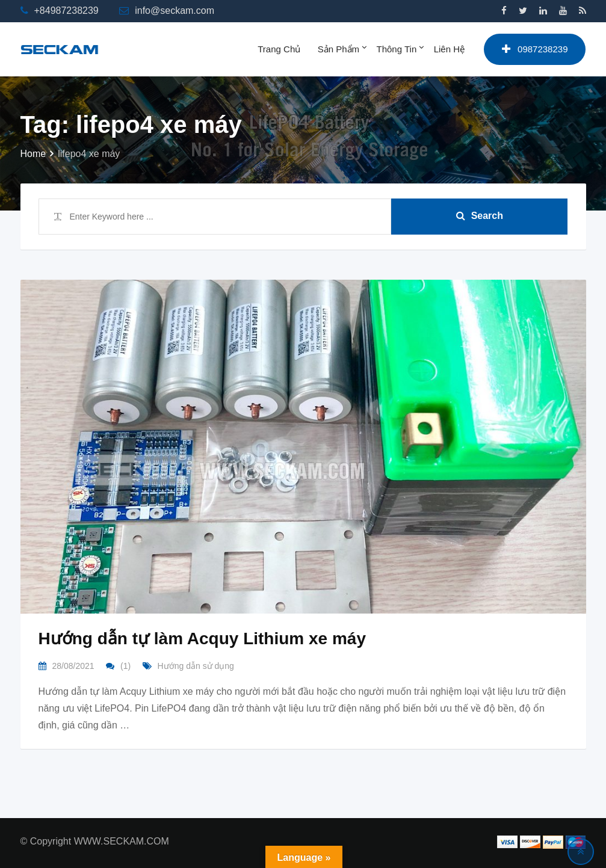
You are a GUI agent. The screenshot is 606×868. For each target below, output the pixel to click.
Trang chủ (279, 49)
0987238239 (535, 49)
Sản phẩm (339, 49)
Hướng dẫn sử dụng (196, 666)
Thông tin (397, 49)
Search (480, 216)
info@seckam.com (175, 11)
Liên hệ (449, 49)
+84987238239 (66, 11)
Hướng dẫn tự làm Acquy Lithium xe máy (202, 639)
